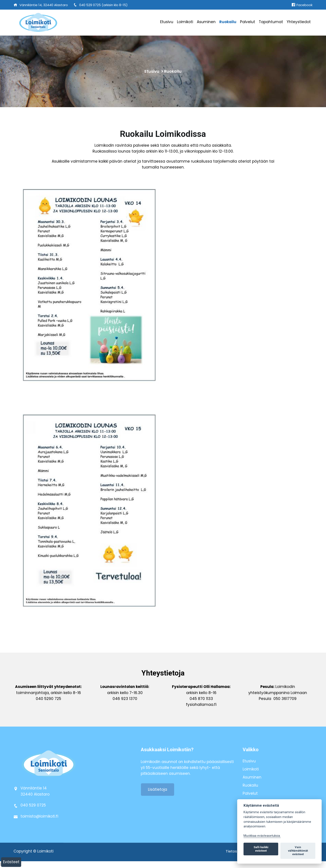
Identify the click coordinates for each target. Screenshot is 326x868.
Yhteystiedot (299, 22)
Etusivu (167, 22)
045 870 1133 (201, 699)
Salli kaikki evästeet (261, 849)
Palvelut (248, 22)
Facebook (302, 5)
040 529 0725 (33, 806)
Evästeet (11, 862)
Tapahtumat (271, 22)
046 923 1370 (125, 699)
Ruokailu (228, 22)
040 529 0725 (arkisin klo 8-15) (100, 5)
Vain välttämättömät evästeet (298, 851)
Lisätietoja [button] (158, 790)
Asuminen (206, 22)
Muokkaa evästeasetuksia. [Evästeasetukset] (262, 836)
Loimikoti (185, 22)
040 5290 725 (48, 699)
